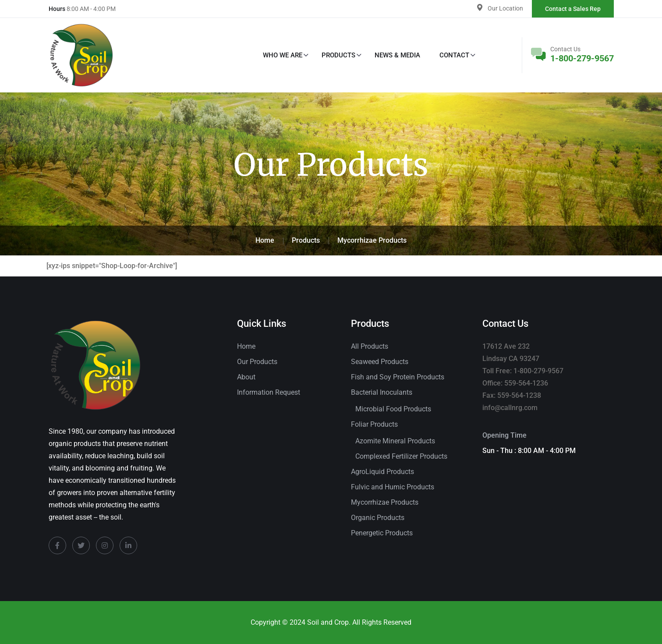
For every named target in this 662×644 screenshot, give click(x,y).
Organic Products (378, 518)
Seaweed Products (380, 362)
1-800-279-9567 (582, 58)
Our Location (505, 8)
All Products (370, 346)
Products (338, 55)
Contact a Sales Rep (573, 9)
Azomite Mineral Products (395, 441)
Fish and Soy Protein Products (398, 377)
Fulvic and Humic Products (393, 487)
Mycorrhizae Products (385, 502)
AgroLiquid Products (382, 472)
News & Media (397, 55)
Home (246, 346)
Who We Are (283, 55)
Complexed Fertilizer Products (401, 456)
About (246, 377)
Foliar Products (374, 424)
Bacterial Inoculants (382, 392)
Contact (454, 55)
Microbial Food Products (393, 409)
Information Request (269, 392)
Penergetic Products (382, 533)
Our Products (257, 362)
